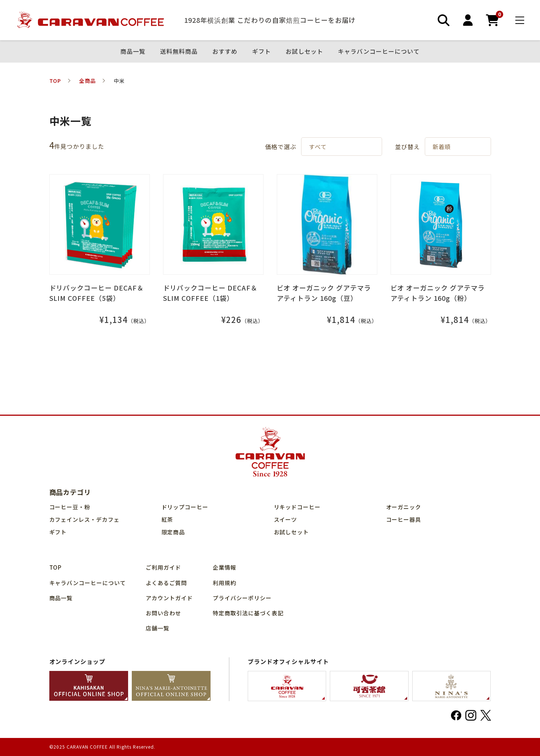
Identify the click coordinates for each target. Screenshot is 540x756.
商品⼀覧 (133, 52)
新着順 (442, 147)
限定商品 (173, 532)
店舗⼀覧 (158, 628)
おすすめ (225, 52)
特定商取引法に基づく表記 (248, 613)
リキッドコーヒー (297, 507)
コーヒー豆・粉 (70, 507)
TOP (56, 567)
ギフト (262, 52)
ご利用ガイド (163, 567)
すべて (318, 147)
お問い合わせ (163, 613)
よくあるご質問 (166, 583)
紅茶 (167, 519)
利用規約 (225, 583)
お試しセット (304, 52)
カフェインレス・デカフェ (85, 519)
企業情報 (225, 567)
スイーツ (286, 519)
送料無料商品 (179, 52)
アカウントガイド (169, 598)
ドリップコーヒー (185, 507)
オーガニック (404, 507)
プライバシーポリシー (242, 598)
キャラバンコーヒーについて (379, 52)
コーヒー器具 (404, 519)
